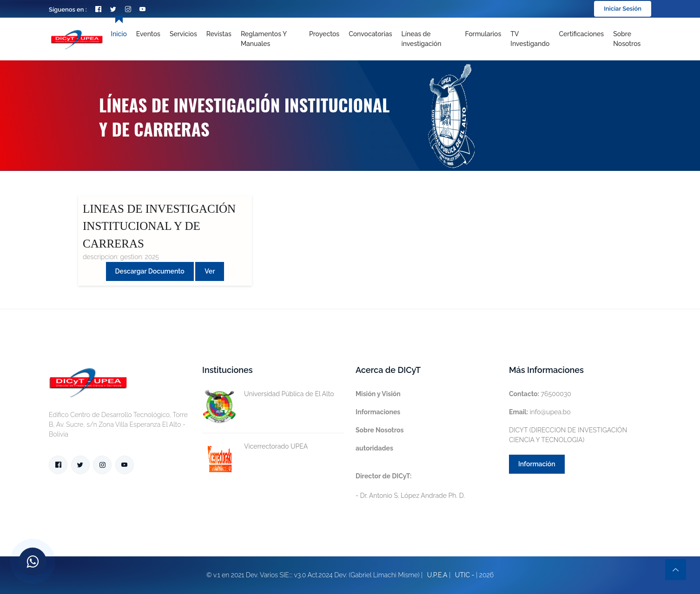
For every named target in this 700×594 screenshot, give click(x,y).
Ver (210, 271)
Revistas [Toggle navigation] (219, 34)
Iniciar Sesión (623, 9)
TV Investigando (530, 39)
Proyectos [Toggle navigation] (324, 34)
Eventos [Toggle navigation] (148, 34)
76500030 (540, 394)
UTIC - (465, 575)
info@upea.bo (540, 412)
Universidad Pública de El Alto (268, 394)
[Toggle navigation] (428, 39)
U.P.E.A (437, 575)
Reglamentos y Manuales (264, 39)
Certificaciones (582, 34)
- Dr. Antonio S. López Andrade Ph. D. (410, 486)
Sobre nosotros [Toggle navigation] (627, 39)
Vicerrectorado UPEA (255, 447)
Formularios (483, 34)
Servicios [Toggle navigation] (183, 34)
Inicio (119, 34)
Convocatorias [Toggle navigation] (370, 34)
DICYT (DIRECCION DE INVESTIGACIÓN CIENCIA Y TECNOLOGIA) (568, 435)
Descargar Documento (150, 271)
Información (537, 464)
